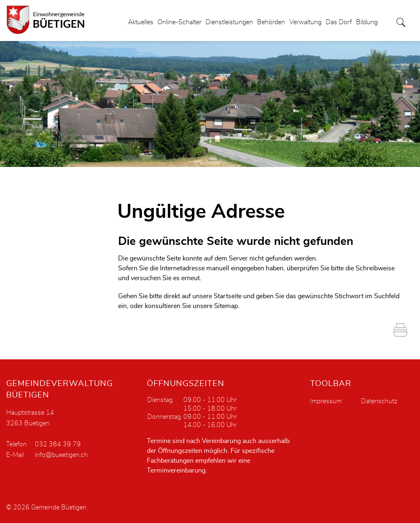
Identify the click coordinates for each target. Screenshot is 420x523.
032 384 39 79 (58, 444)
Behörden (271, 22)
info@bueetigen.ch (61, 455)
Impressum (326, 401)
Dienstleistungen (229, 22)
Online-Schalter (179, 22)
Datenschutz (379, 401)
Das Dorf (339, 22)
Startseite (228, 296)
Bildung (367, 22)
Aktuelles (141, 22)
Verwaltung (305, 22)
